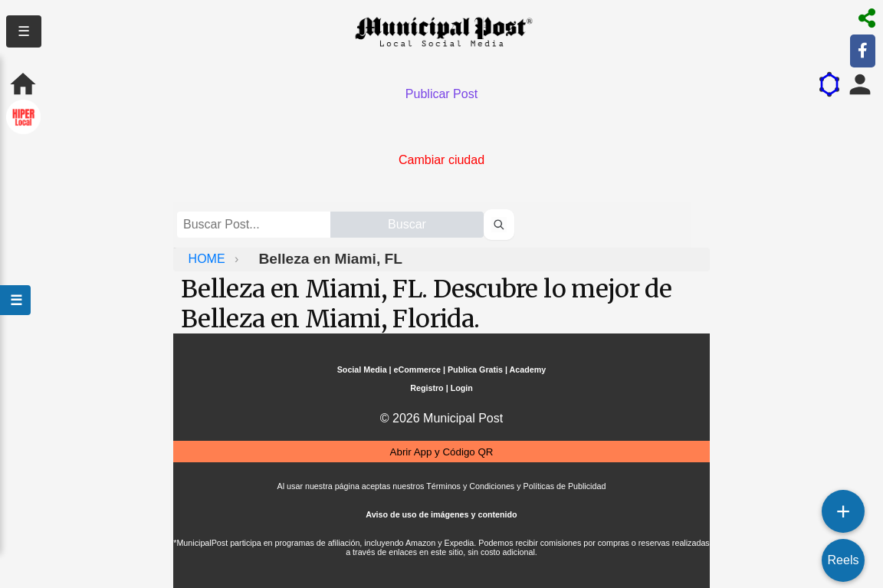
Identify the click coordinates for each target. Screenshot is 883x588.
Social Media (362, 370)
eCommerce (417, 370)
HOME (208, 259)
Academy (528, 370)
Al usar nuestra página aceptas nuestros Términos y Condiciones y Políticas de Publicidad (442, 486)
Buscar (407, 224)
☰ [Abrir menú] (15, 300)
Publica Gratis (475, 370)
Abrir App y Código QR (442, 452)
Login (462, 388)
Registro (427, 388)
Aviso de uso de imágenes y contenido (441, 514)
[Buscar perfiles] (499, 225)
